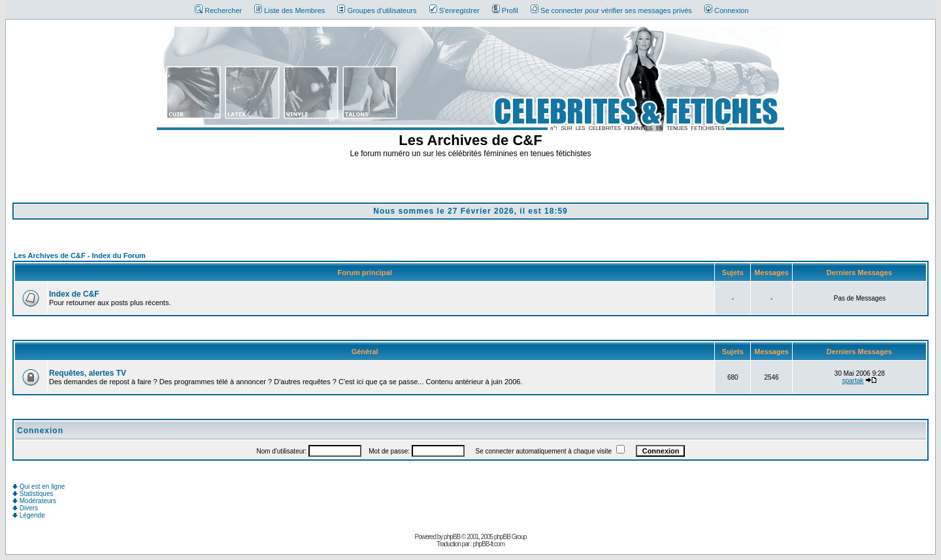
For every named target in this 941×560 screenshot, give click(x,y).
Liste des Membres (289, 10)
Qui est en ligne (39, 486)
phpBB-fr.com (488, 544)
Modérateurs (34, 501)
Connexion (727, 10)
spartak (853, 381)
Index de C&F (74, 294)
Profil (505, 10)
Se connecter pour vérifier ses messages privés (611, 10)
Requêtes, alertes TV (88, 373)
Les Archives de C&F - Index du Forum (80, 255)
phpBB (452, 537)
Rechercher (218, 10)
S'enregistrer (454, 10)
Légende (29, 515)
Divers (25, 508)
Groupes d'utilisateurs (377, 10)
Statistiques (33, 494)
